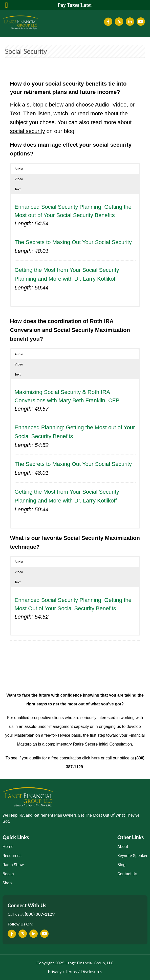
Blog (121, 865)
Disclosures (91, 972)
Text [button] (18, 189)
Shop (7, 883)
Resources (12, 856)
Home (8, 847)
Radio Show (13, 865)
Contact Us (127, 874)
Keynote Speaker (132, 856)
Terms (71, 972)
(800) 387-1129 (40, 914)
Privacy (55, 972)
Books (8, 874)
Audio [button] (19, 169)
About (123, 847)
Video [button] (19, 179)
